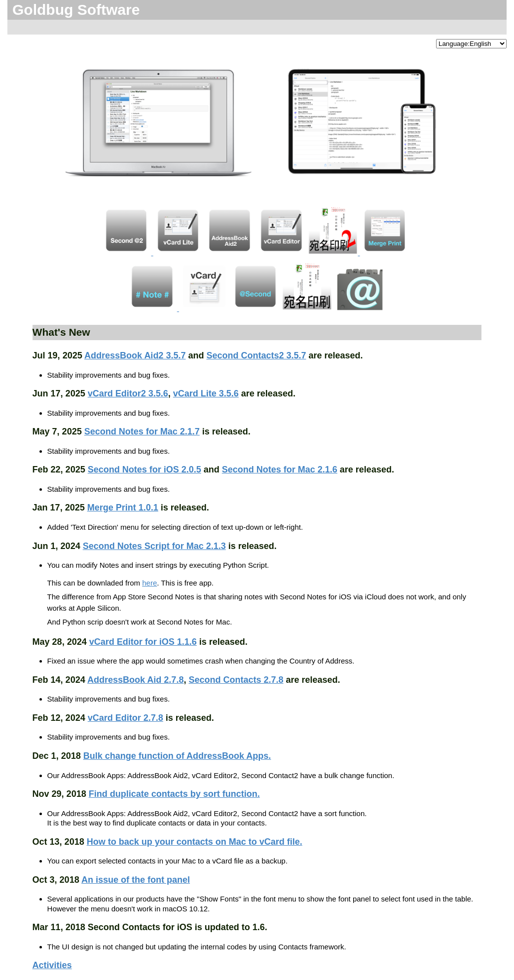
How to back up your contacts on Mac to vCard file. (195, 842)
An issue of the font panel (136, 880)
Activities (52, 965)
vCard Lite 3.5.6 (206, 393)
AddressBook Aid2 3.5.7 (135, 355)
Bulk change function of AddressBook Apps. (177, 756)
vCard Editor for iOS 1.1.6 (143, 642)
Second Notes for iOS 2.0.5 (145, 470)
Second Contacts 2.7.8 (236, 680)
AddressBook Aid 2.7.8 (135, 680)
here (149, 583)
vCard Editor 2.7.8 (126, 718)
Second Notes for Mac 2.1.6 (280, 470)
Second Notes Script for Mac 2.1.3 (154, 546)
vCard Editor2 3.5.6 (128, 393)
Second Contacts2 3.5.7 (256, 355)
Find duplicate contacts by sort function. (174, 794)
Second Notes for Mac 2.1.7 (142, 431)
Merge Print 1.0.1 (123, 508)
